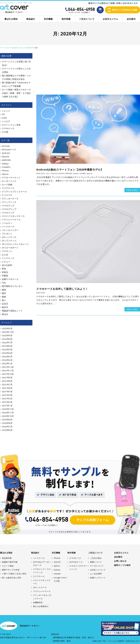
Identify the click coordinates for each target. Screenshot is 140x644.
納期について (96, 562)
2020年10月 (8, 416)
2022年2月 (7, 360)
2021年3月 (7, 398)
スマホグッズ (8, 206)
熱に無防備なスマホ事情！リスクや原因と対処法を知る (16, 77)
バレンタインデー (10, 230)
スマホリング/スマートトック (78, 567)
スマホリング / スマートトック (42, 571)
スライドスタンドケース (13, 216)
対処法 (5, 272)
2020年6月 (7, 430)
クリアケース (8, 188)
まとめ (5, 255)
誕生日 (5, 307)
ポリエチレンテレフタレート (15, 244)
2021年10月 (8, 374)
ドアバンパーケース (11, 220)
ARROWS (69, 173)
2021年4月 (7, 395)
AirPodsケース (9, 149)
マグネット (7, 251)
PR (3, 114)
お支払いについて (98, 570)
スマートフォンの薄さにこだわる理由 (16, 70)
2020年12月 (8, 409)
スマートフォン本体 (11, 125)
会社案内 (131, 19)
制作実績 (66, 19)
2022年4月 (7, 353)
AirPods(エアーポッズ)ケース (42, 564)
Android (54, 173)
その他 (5, 132)
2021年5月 (7, 391)
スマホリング (8, 213)
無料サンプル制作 (122, 565)
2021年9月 (7, 377)
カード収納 (7, 185)
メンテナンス (8, 258)
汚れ (4, 283)
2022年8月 (7, 339)
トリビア (6, 121)
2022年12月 (8, 332)
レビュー (6, 262)
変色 (4, 269)
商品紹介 (31, 19)
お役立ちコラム (111, 19)
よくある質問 (96, 574)
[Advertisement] (88, 73)
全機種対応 (38, 602)
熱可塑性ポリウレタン (12, 286)
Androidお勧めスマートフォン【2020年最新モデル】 (70, 170)
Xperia (89, 173)
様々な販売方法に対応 (12, 578)
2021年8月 (7, 381)
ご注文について (87, 19)
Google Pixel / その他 (61, 579)
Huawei (57, 574)
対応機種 (48, 19)
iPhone (5, 171)
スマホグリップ (9, 209)
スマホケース (8, 128)
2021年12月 (8, 367)
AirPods (6, 146)
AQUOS (61, 173)
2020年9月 (7, 420)
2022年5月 (7, 349)
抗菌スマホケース (10, 279)
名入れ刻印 (7, 265)
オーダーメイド (9, 181)
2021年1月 (7, 406)
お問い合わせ (120, 561)
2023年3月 (7, 328)
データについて (97, 566)
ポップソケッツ (9, 241)
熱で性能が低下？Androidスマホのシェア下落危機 (16, 84)
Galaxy (76, 173)
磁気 (4, 290)
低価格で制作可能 (10, 562)
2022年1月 (7, 363)
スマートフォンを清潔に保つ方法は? (16, 63)
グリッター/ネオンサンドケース (42, 597)
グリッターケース (10, 199)
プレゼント (7, 234)
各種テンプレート (98, 578)
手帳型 (5, 276)
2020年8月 (7, 423)
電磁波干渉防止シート (12, 311)
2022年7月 (7, 342)
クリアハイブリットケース (14, 192)
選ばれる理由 (11, 19)
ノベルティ (7, 223)
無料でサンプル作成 (11, 570)
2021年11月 (8, 370)
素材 (4, 297)
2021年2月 (7, 402)
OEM (4, 118)
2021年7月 (7, 384)
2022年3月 (7, 356)
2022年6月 (7, 346)
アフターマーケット (11, 178)
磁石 (4, 293)
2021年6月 (7, 388)
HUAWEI (83, 173)
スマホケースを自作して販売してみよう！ (62, 289)
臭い (4, 300)
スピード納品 (8, 566)
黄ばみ (5, 314)
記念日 (5, 304)
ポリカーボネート (10, 248)
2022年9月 (7, 335)
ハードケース (8, 227)
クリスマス (7, 195)
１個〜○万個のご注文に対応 (14, 574)
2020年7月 (7, 427)
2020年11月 (8, 413)
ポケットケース (9, 237)
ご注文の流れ (96, 558)
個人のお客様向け (41, 606)
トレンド (6, 111)
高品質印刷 (7, 558)
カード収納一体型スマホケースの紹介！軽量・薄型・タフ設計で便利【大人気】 (16, 93)
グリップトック (9, 202)
